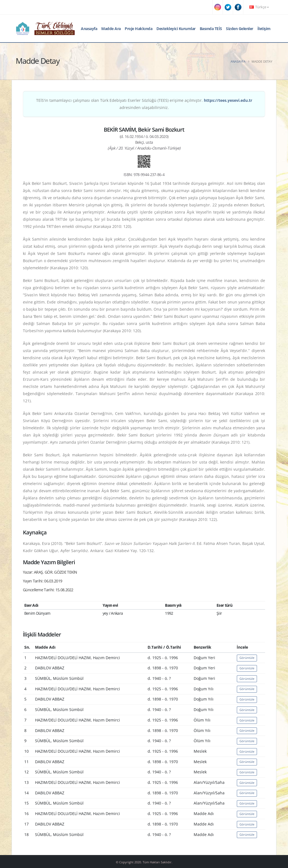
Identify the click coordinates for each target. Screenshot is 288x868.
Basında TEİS (211, 29)
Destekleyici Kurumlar (176, 29)
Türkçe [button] (259, 7)
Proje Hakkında (138, 29)
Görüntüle (247, 658)
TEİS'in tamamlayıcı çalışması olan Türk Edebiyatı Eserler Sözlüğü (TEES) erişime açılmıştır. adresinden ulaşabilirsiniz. (144, 104)
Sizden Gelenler (240, 29)
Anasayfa (89, 29)
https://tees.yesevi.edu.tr (228, 100)
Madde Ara (111, 29)
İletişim (264, 29)
